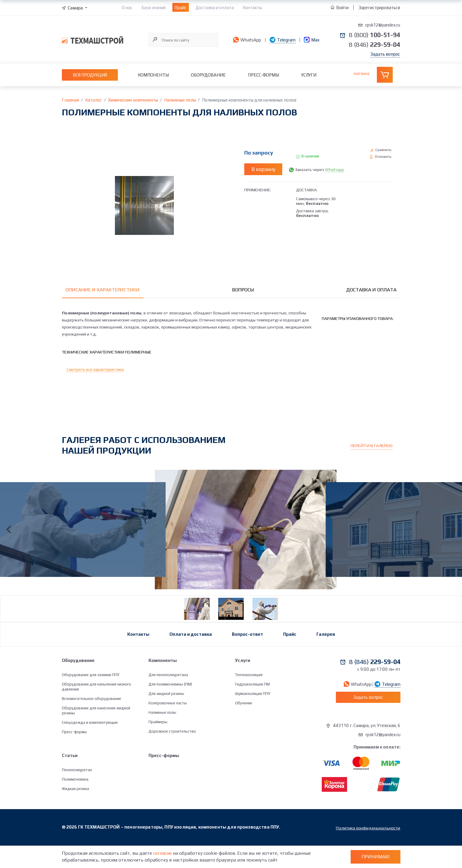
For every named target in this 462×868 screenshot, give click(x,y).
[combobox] (75, 8)
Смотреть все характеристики (95, 371)
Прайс (180, 8)
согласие (163, 853)
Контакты (252, 8)
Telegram (282, 40)
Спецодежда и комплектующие (90, 746)
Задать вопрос (385, 54)
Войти (340, 8)
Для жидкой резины (166, 717)
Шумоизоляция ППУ (253, 717)
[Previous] (9, 542)
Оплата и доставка (191, 657)
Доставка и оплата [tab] (371, 290)
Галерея (326, 657)
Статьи (70, 779)
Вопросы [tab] (243, 290)
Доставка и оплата (215, 8)
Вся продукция (90, 75)
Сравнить (383, 150)
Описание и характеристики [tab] (103, 290)
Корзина (362, 74)
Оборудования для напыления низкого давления (96, 710)
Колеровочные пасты (168, 726)
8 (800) (373, 35)
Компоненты (153, 75)
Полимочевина (75, 803)
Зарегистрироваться (379, 8)
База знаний (154, 8)
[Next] (453, 542)
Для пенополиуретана (168, 698)
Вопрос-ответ (247, 657)
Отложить (383, 157)
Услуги (309, 75)
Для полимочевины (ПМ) (170, 707)
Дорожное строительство (172, 755)
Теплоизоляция (249, 698)
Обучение (244, 726)
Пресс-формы (264, 75)
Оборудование (208, 75)
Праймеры (158, 745)
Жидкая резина (75, 812)
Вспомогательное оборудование (91, 722)
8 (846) (373, 45)
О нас (127, 8)
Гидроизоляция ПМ (253, 707)
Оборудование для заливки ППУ (91, 698)
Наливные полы (162, 736)
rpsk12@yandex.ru (383, 25)
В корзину (263, 169)
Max (309, 40)
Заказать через (320, 169)
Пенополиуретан (77, 793)
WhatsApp (246, 40)
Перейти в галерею (373, 448)
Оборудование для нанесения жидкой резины (96, 734)
